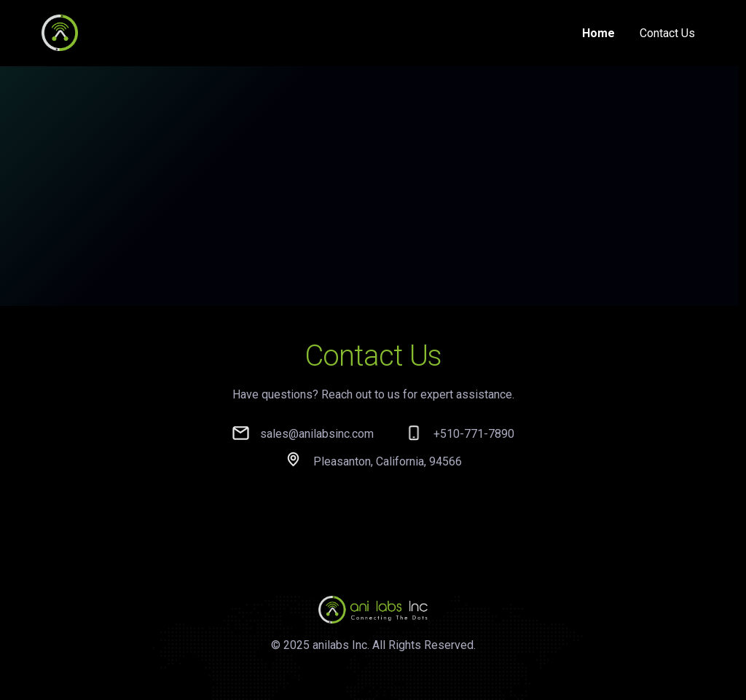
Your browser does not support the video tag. (369, 199)
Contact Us (667, 33)
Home (598, 33)
